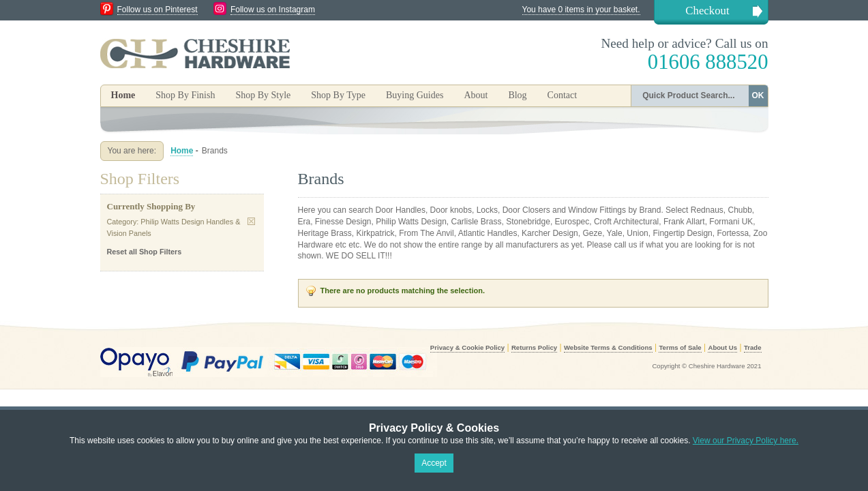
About (476, 95)
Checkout (707, 11)
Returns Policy (534, 347)
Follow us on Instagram (273, 10)
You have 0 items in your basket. (581, 10)
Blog (517, 95)
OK (758, 95)
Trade (753, 347)
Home (123, 95)
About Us (722, 347)
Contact (563, 95)
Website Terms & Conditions (608, 347)
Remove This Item (251, 221)
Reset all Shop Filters (145, 252)
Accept (434, 463)
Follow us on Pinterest (158, 10)
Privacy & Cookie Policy (467, 347)
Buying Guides (415, 95)
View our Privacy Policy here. (746, 441)
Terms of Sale (680, 347)
